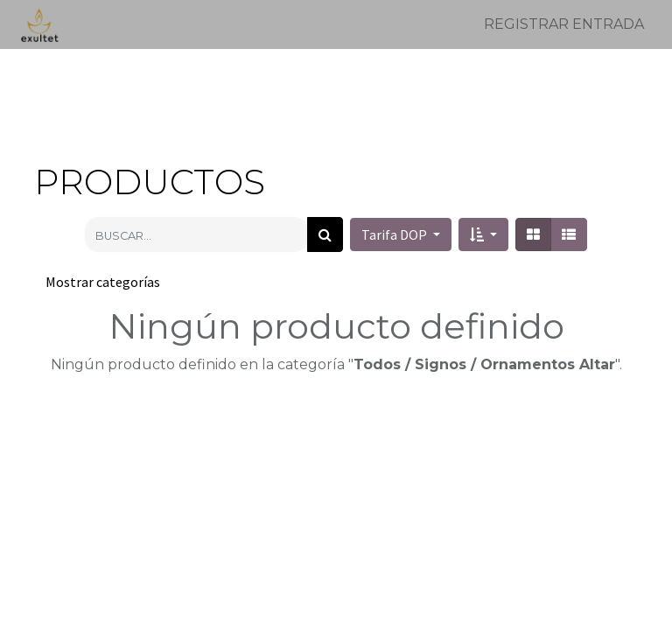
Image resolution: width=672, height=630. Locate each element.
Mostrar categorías (103, 282)
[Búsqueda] (325, 234)
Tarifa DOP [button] (395, 234)
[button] (483, 234)
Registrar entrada (564, 24)
